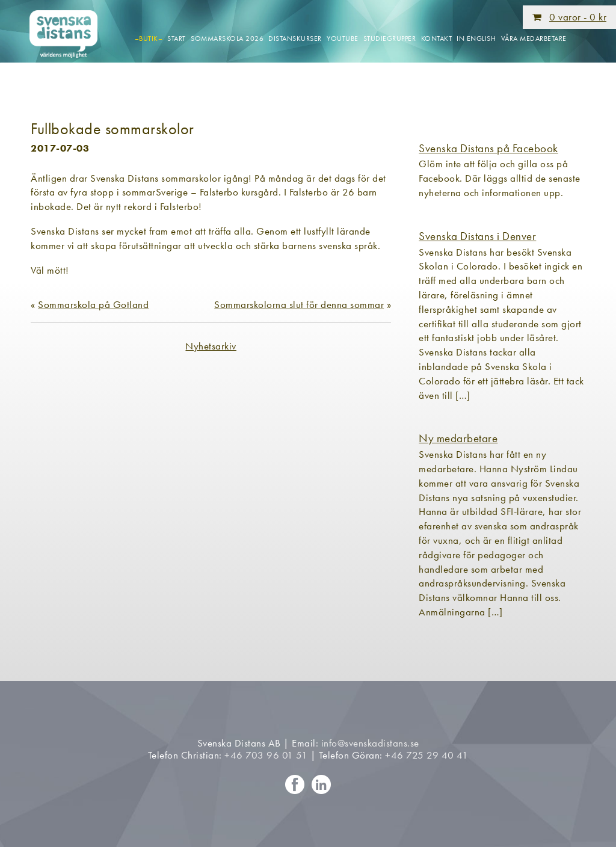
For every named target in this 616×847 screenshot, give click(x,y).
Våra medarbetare (534, 38)
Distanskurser (295, 38)
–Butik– (149, 38)
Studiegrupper (390, 38)
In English (476, 38)
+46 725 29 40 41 (427, 755)
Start (177, 38)
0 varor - (578, 17)
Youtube (343, 38)
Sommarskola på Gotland (93, 304)
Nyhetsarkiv (211, 346)
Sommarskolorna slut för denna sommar (299, 304)
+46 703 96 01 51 (266, 755)
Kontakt (437, 38)
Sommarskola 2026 (227, 38)
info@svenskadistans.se (370, 743)
